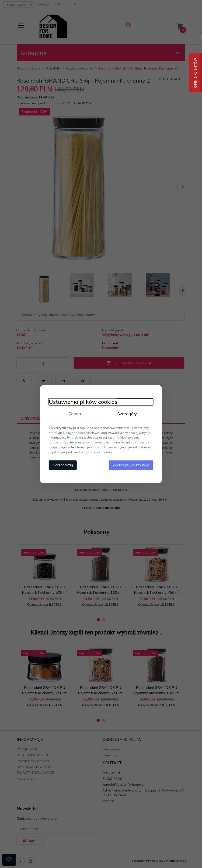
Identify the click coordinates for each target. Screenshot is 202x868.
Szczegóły (128, 414)
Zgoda (74, 414)
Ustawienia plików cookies (82, 402)
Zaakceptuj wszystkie (132, 465)
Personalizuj (61, 465)
